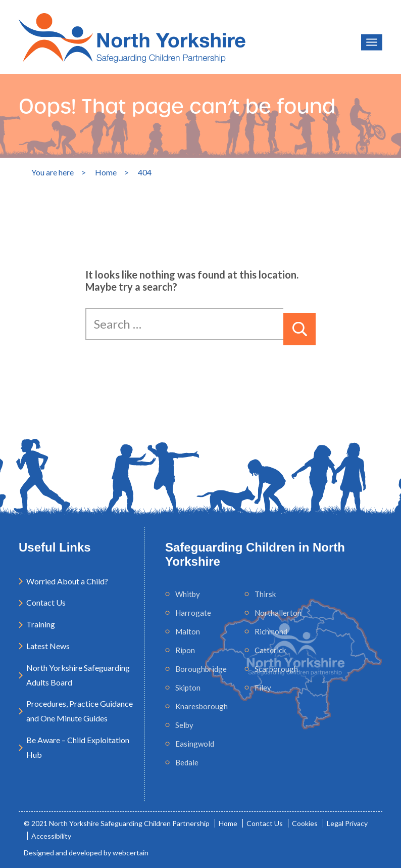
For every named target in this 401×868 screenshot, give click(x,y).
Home (228, 823)
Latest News (48, 646)
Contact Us (46, 602)
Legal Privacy (347, 823)
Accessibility (51, 836)
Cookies (305, 823)
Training (41, 624)
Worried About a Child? (67, 581)
